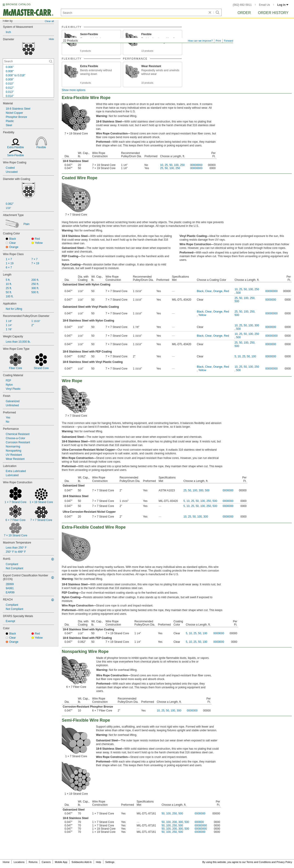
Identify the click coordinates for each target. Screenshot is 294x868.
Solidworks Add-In (82, 862)
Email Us (264, 5)
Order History (273, 13)
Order (244, 13)
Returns (33, 862)
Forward (229, 41)
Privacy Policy (284, 862)
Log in (283, 5)
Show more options (74, 90)
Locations (19, 862)
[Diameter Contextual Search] (28, 61)
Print (218, 41)
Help (99, 862)
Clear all (49, 21)
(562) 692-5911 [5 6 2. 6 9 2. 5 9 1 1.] (242, 5)
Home (6, 862)
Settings (110, 862)
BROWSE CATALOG (18, 4)
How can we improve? (200, 41)
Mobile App (61, 862)
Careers (46, 862)
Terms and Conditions (259, 862)
